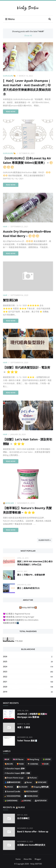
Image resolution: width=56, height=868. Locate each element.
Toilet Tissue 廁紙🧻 (27, 741)
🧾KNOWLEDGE (31, 796)
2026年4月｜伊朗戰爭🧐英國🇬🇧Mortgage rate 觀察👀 (32, 715)
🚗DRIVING (26, 801)
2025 (28, 662)
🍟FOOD (20, 764)
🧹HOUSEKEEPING (12, 796)
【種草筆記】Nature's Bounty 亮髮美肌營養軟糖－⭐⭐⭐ (27, 510)
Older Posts (44, 540)
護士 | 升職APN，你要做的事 (31, 575)
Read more (11, 111)
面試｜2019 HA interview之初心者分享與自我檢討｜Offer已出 (35, 563)
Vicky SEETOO (36, 864)
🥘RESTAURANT (31, 791)
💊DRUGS (9, 787)
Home (18, 859)
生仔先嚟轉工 (23, 818)
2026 (28, 657)
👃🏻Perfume (32, 778)
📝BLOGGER (22, 787)
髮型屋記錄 (10, 300)
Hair (5, 227)
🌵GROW (47, 759)
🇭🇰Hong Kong (33, 759)
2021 (28, 682)
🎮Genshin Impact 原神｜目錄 (17, 773)
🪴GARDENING (11, 801)
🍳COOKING (33, 764)
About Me (28, 859)
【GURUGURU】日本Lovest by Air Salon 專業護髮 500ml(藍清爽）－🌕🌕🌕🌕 (28, 163)
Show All (28, 36)
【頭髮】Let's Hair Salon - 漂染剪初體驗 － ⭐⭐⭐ (28, 442)
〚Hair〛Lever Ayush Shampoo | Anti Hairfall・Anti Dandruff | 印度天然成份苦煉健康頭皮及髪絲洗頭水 (27, 87)
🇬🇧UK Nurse (18, 759)
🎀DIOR (45, 764)
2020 (28, 687)
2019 (28, 692)
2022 (28, 677)
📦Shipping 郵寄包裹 (40, 787)
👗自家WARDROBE (12, 782)
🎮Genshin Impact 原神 (14, 769)
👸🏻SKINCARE (9, 503)
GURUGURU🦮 (9, 76)
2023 (28, 672)
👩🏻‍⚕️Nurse (28, 782)
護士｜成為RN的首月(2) (28, 588)
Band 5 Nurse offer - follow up (33, 832)
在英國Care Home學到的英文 (31, 845)
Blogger (38, 859)
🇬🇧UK (7, 759)
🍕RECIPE (9, 764)
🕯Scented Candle (12, 791)
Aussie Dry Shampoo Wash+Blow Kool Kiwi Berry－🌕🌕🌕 (27, 234)
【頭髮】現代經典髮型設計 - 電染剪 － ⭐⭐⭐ (27, 370)
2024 (28, 667)
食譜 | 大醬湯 (24, 727)
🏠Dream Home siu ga (14, 778)
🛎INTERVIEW (41, 801)
